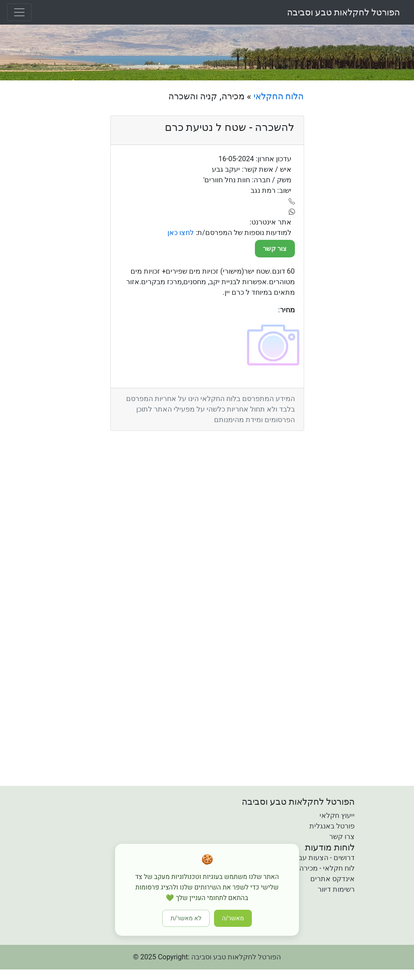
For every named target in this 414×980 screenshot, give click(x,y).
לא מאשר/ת (186, 918)
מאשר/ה (233, 918)
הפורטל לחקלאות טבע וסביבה (343, 12)
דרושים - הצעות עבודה (321, 858)
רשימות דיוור (336, 889)
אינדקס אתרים (332, 879)
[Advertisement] (362, 223)
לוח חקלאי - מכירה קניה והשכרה (307, 868)
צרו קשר (342, 837)
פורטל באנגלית (332, 826)
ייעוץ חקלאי (337, 815)
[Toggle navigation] (19, 12)
